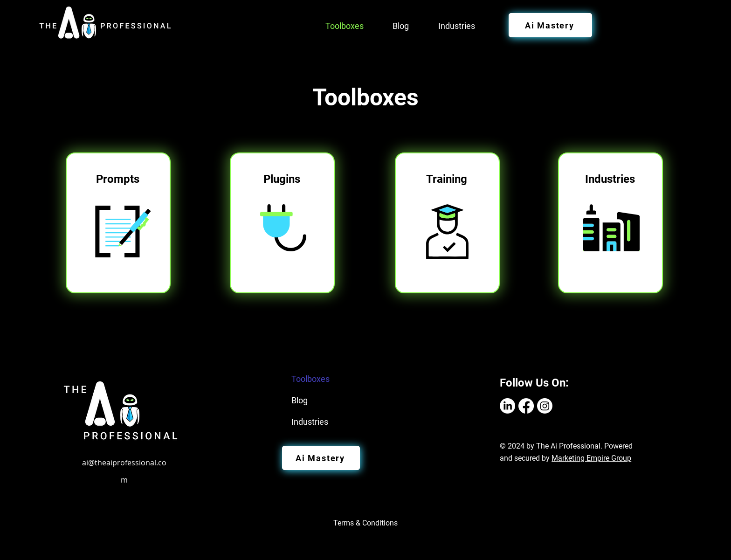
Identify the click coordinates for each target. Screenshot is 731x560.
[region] (120, 223)
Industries (310, 422)
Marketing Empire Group (591, 458)
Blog (300, 400)
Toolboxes (310, 379)
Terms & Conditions (365, 523)
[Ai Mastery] (550, 25)
